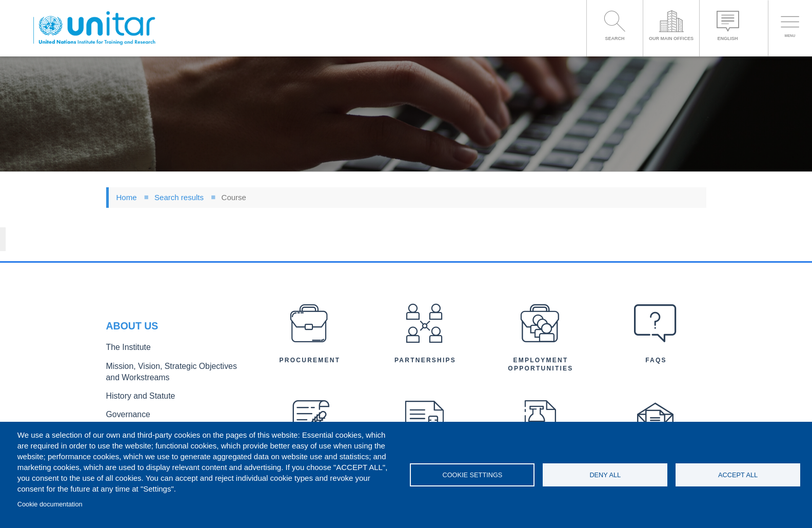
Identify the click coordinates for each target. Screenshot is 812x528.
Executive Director (134, 396)
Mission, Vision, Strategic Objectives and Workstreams (169, 341)
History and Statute (136, 363)
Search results (179, 197)
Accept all (738, 475)
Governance (125, 379)
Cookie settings (472, 475)
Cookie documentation (50, 504)
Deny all (605, 475)
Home (127, 197)
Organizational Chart (138, 413)
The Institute (125, 319)
